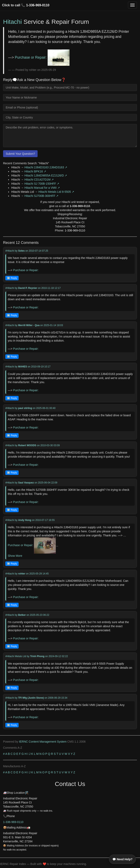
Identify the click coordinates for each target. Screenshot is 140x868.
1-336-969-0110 (38, 5)
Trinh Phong (37, 656)
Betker (22, 615)
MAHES (23, 367)
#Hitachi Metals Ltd (16, 656)
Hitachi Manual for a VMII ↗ (42, 188)
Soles (21, 251)
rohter (22, 574)
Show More (15, 556)
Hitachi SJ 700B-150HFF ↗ (42, 184)
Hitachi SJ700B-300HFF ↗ (42, 196)
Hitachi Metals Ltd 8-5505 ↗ (56, 192)
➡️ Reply (12, 278)
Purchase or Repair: (42, 57)
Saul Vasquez (26, 483)
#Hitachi (10, 251)
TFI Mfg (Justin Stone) (31, 698)
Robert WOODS (27, 445)
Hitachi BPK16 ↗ (35, 171)
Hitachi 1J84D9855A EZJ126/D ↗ (46, 175)
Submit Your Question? (20, 154)
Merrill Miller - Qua (29, 325)
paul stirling (25, 408)
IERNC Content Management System (43, 742)
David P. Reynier (28, 288)
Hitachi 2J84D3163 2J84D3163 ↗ (46, 167)
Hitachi (12, 22)
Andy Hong (25, 520)
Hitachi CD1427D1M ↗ (39, 180)
